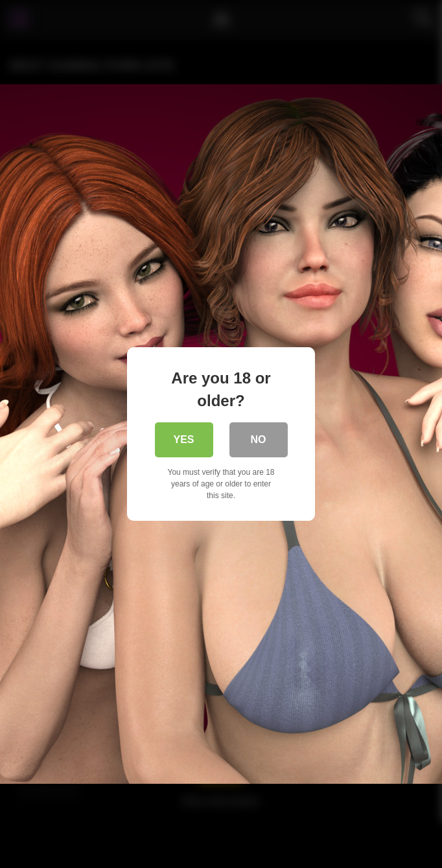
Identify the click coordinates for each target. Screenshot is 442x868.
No (259, 440)
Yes (183, 440)
